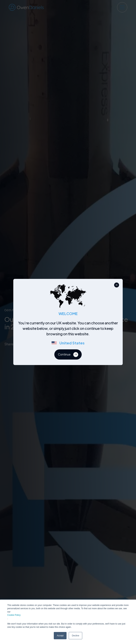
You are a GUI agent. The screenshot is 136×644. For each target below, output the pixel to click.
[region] (69, 335)
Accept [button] (60, 636)
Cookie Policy (14, 615)
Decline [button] (75, 636)
